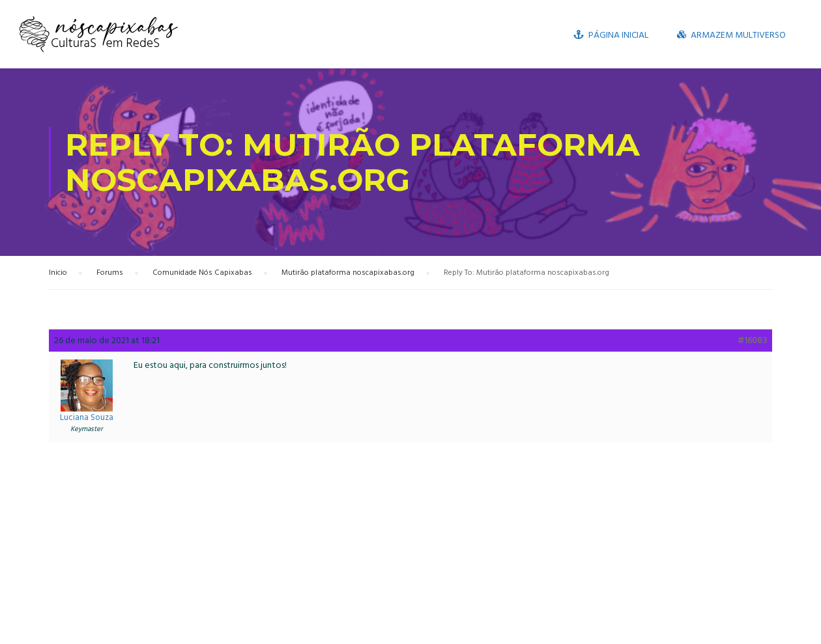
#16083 (752, 341)
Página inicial (611, 35)
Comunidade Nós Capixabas (202, 273)
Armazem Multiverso (731, 35)
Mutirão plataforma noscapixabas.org (348, 273)
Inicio (58, 273)
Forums (110, 273)
